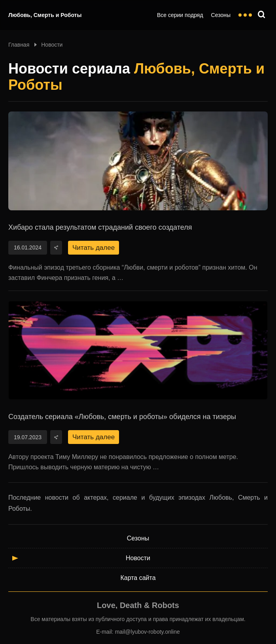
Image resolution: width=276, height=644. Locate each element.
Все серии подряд (180, 15)
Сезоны (221, 15)
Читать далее (94, 248)
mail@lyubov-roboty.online (147, 632)
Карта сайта (138, 578)
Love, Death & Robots (138, 605)
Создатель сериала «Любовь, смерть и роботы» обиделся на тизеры (122, 417)
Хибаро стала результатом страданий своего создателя (100, 227)
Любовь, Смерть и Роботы (45, 15)
